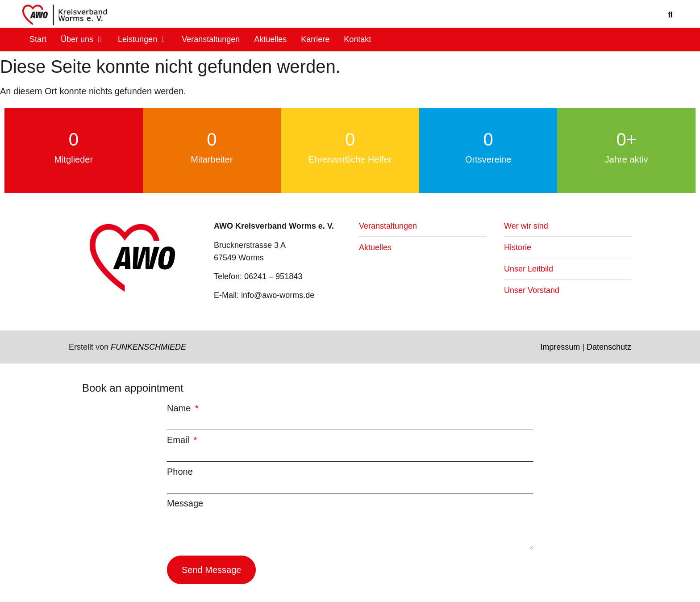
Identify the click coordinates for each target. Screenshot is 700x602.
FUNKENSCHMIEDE (148, 347)
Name (180, 408)
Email (179, 440)
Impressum (560, 347)
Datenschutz (609, 347)
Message (185, 503)
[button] (670, 15)
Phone (180, 472)
